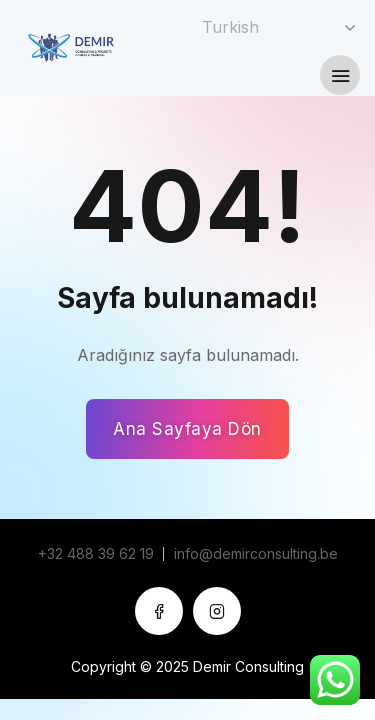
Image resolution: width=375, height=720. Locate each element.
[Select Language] (270, 27)
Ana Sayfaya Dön (187, 429)
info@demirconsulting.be (256, 553)
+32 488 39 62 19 (96, 553)
